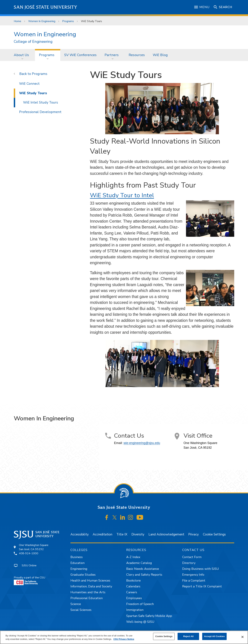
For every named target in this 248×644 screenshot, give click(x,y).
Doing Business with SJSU (201, 569)
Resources (137, 55)
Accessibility (80, 534)
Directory (189, 563)
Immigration (135, 610)
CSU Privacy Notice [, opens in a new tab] (124, 639)
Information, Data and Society (91, 586)
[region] (124, 637)
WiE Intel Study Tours (41, 102)
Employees (134, 598)
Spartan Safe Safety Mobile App (149, 616)
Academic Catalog (139, 563)
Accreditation (102, 534)
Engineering (79, 569)
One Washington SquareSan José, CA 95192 (34, 547)
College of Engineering (33, 42)
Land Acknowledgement (166, 534)
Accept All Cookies (214, 636)
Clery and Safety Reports (144, 575)
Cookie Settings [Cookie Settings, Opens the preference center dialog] (164, 636)
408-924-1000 (29, 553)
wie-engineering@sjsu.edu (142, 443)
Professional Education (87, 598)
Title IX (122, 534)
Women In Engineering (42, 21)
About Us (21, 55)
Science (76, 604)
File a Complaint (194, 580)
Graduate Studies (83, 575)
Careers (132, 592)
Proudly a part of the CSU (29, 580)
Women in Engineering (45, 34)
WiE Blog (160, 55)
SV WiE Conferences (80, 55)
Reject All (188, 636)
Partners (112, 55)
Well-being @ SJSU (140, 622)
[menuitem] (22, 55)
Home (17, 21)
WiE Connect (29, 84)
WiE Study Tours (91, 21)
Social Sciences (81, 610)
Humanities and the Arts (88, 592)
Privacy (193, 534)
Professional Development (40, 112)
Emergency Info (193, 575)
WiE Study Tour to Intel (122, 195)
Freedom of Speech (140, 604)
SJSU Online (29, 565)
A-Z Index (133, 557)
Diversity (138, 534)
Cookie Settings (214, 534)
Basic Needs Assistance (143, 569)
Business (77, 557)
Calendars (133, 586)
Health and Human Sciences (90, 580)
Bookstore (133, 580)
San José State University (46, 7)
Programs (68, 21)
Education (77, 563)
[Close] (242, 637)
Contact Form (192, 557)
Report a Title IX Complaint (202, 586)
